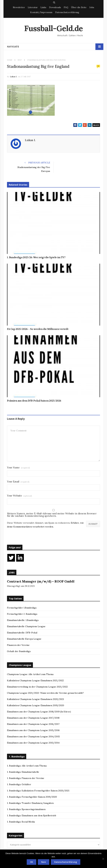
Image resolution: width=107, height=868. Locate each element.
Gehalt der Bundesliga (19, 651)
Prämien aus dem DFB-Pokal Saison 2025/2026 (34, 401)
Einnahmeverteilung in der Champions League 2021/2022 (37, 687)
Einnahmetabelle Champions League (26, 626)
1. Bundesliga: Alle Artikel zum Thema (27, 766)
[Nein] (103, 859)
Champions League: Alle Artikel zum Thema (30, 674)
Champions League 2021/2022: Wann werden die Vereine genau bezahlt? (45, 693)
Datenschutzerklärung (67, 12)
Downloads (55, 7)
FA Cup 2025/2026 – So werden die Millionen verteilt (38, 329)
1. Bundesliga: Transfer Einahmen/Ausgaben (30, 803)
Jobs (92, 7)
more (96, 125)
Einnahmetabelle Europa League (24, 639)
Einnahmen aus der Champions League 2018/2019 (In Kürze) (39, 712)
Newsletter (19, 7)
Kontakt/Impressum (41, 12)
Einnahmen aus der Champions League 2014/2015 (33, 736)
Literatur (33, 7)
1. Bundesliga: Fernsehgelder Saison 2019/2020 (32, 797)
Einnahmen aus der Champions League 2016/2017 (33, 724)
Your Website (19, 496)
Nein (44, 862)
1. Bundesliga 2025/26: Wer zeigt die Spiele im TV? (36, 257)
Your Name (18, 468)
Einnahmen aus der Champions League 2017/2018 (33, 718)
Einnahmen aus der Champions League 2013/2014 (33, 743)
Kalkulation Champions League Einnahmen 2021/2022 (35, 680)
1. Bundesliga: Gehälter (19, 784)
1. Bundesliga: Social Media (21, 822)
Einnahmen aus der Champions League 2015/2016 (33, 730)
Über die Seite (79, 7)
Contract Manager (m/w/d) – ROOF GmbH (41, 581)
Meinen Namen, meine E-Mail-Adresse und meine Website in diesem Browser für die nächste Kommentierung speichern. (52, 515)
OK (31, 862)
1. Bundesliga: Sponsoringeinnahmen (26, 809)
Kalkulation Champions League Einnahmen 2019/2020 (36, 705)
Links (43, 7)
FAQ (66, 7)
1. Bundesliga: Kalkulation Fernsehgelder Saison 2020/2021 (38, 791)
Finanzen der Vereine (18, 645)
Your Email (18, 482)
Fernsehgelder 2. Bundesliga (22, 614)
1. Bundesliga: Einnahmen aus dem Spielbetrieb (32, 815)
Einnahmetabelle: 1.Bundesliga (23, 620)
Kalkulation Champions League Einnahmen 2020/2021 (35, 699)
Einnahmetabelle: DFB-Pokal (22, 633)
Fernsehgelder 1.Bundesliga (22, 608)
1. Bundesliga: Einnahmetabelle (23, 772)
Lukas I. (14, 77)
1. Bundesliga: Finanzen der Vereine (26, 778)
